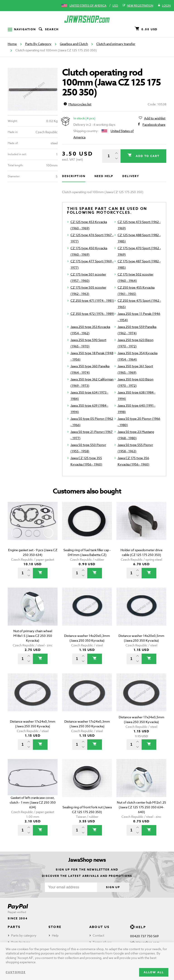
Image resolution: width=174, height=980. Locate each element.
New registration (138, 6)
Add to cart (147, 156)
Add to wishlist (155, 118)
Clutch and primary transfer (116, 44)
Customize (16, 972)
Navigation (22, 29)
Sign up (113, 887)
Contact (98, 935)
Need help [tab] (104, 176)
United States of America (88, 6)
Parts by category (24, 935)
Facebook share (154, 125)
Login (164, 6)
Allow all (154, 972)
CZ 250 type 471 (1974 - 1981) (92, 300)
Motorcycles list (77, 104)
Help (55, 935)
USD (115, 6)
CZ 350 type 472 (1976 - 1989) (92, 314)
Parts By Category (38, 44)
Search (48, 29)
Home (12, 44)
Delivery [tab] (131, 176)
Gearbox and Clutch (74, 44)
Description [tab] (74, 176)
